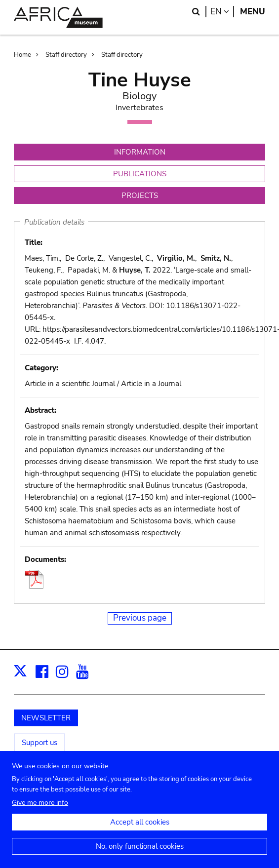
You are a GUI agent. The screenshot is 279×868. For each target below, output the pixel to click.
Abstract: (40, 410)
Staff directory (66, 55)
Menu (253, 12)
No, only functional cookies (140, 854)
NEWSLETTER (46, 718)
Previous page (140, 618)
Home (22, 55)
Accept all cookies (140, 830)
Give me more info (40, 810)
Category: (41, 368)
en (222, 12)
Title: (34, 242)
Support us (40, 743)
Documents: (45, 559)
